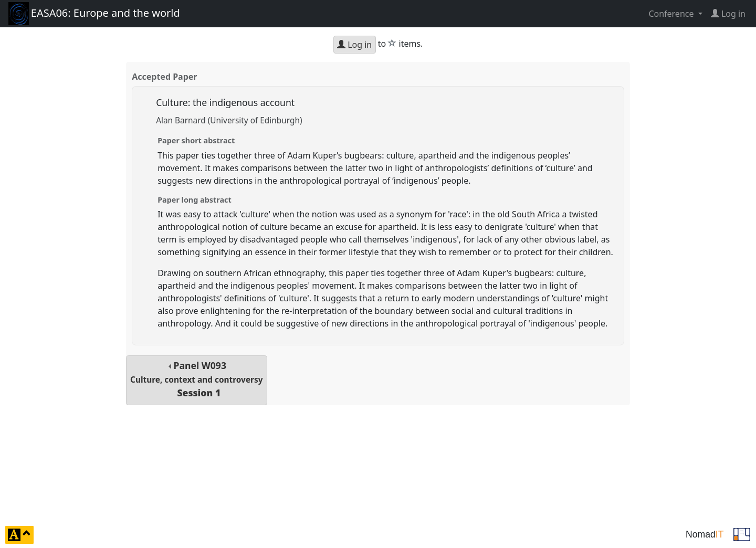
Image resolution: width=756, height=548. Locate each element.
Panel (196, 379)
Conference (672, 14)
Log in (354, 45)
